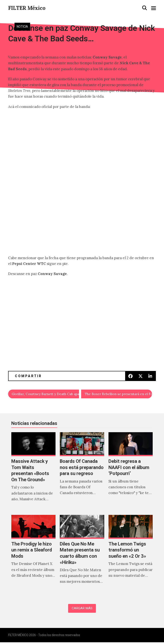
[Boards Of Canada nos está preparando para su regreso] (82, 472)
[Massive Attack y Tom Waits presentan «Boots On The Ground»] (33, 472)
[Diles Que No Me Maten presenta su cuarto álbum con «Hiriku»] (82, 555)
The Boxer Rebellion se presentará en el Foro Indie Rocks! (118, 394)
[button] (145, 8)
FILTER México (27, 8)
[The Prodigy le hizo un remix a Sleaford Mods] (33, 555)
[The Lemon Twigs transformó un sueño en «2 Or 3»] (131, 555)
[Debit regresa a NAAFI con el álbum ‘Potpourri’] (131, 472)
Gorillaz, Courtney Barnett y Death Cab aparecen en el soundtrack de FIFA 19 (46, 394)
